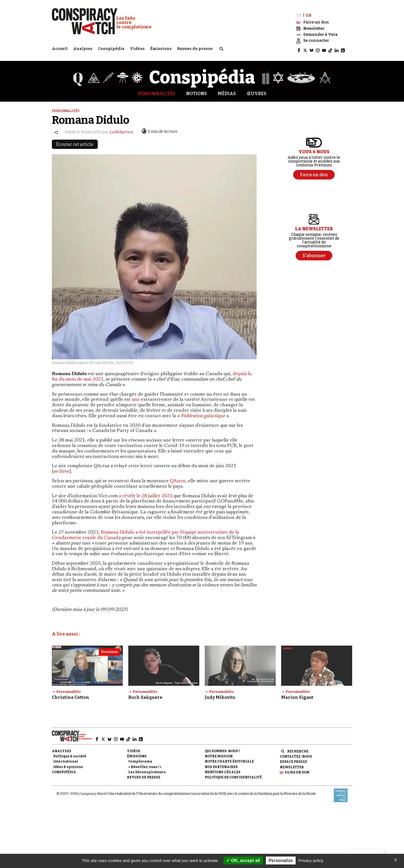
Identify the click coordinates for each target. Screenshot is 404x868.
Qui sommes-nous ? (222, 749)
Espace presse (293, 760)
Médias (227, 91)
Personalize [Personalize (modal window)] (281, 860)
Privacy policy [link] (311, 860)
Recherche (298, 749)
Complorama (140, 759)
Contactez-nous (296, 754)
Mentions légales (223, 770)
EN (309, 13)
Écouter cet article (75, 142)
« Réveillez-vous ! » (145, 764)
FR (299, 13)
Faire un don (297, 770)
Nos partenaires (221, 764)
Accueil (60, 48)
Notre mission (219, 754)
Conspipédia (111, 48)
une (136, 398)
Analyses (83, 48)
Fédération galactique (203, 414)
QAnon (178, 479)
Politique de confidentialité (233, 775)
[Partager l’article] (56, 130)
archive (61, 469)
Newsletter (292, 765)
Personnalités (156, 91)
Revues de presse (195, 48)
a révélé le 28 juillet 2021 (145, 494)
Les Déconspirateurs (147, 770)
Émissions (161, 48)
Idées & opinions (68, 764)
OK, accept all (243, 860)
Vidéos (137, 48)
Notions (197, 91)
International (66, 759)
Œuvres (257, 91)
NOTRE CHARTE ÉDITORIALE (229, 759)
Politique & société (70, 754)
